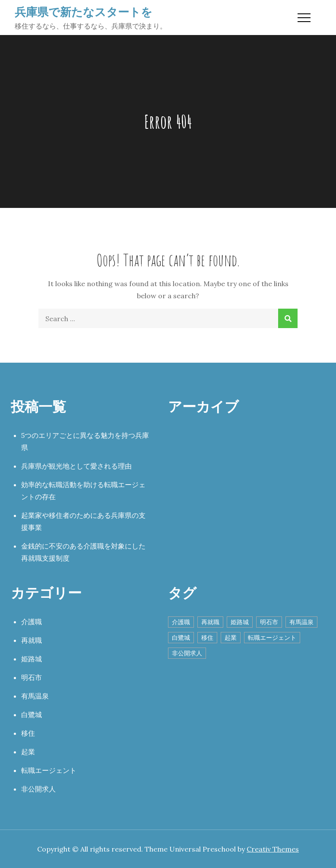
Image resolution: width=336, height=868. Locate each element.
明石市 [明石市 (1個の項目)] (269, 622)
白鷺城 (32, 715)
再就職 (32, 640)
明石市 (32, 677)
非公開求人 (38, 789)
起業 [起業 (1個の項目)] (231, 638)
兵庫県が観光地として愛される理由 (76, 466)
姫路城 (32, 659)
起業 (28, 752)
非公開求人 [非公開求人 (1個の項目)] (187, 653)
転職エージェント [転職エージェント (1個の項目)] (272, 638)
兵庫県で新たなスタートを (84, 12)
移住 (28, 733)
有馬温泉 (35, 696)
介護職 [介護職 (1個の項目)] (181, 622)
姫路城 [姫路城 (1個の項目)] (240, 622)
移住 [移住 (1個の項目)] (207, 638)
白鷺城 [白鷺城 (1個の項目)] (181, 638)
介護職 (32, 622)
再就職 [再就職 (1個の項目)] (210, 622)
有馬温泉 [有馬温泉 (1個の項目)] (301, 622)
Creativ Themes (273, 849)
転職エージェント (49, 770)
